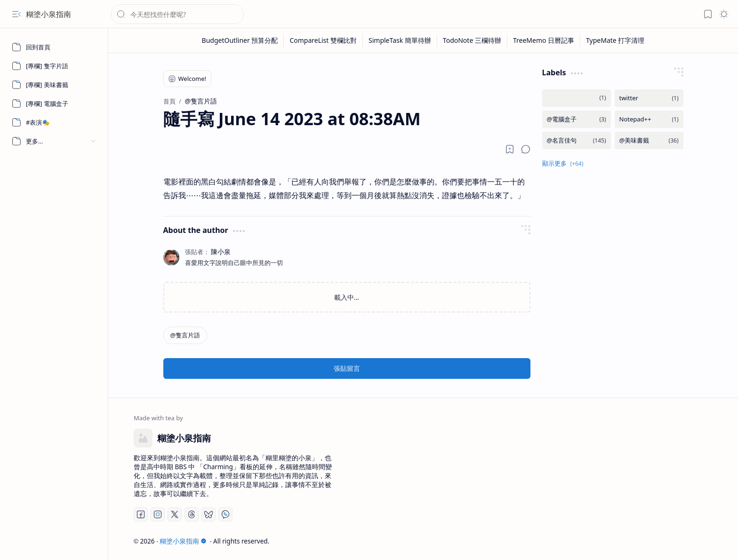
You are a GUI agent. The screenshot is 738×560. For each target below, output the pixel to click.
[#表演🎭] (54, 122)
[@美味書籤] (649, 140)
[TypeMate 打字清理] (615, 40)
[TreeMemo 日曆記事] (544, 40)
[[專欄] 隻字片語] (54, 66)
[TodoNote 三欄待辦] (472, 40)
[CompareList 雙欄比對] (323, 40)
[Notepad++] (649, 119)
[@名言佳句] (577, 140)
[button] (16, 14)
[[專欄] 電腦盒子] (54, 104)
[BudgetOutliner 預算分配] (240, 40)
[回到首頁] (54, 47)
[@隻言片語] (185, 335)
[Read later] (510, 149)
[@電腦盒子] (577, 119)
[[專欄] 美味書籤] (54, 85)
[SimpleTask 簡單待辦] (400, 40)
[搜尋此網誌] (177, 14)
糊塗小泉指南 (48, 14)
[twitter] (649, 98)
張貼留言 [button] (347, 368)
